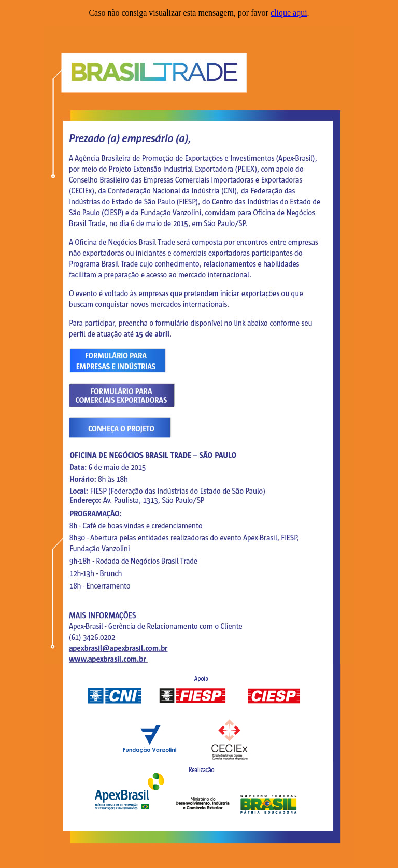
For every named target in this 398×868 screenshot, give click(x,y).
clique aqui (289, 13)
